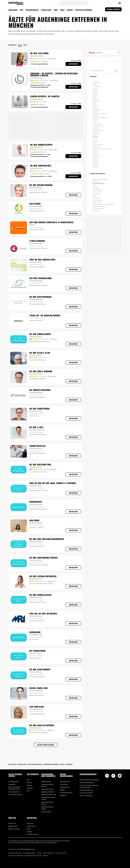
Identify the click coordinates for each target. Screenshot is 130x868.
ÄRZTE (22, 10)
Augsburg (95, 89)
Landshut (95, 128)
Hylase (94, 196)
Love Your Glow (37, 707)
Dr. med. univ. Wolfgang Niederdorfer (47, 539)
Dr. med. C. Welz (36, 427)
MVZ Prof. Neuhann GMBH (40, 278)
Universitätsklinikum (14, 792)
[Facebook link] (113, 776)
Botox (94, 186)
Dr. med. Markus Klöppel (41, 145)
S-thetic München (37, 241)
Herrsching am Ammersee (100, 114)
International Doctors (33, 834)
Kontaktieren (73, 64)
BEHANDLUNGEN (13, 10)
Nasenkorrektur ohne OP (99, 206)
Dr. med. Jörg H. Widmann (41, 371)
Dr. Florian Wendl (38, 651)
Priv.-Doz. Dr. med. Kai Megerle (43, 614)
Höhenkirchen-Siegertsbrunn (101, 118)
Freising (95, 107)
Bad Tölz (95, 91)
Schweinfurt (96, 157)
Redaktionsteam (13, 826)
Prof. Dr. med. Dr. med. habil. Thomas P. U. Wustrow (53, 483)
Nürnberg (95, 141)
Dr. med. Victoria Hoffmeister (43, 576)
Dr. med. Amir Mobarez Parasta (43, 558)
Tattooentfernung (65, 787)
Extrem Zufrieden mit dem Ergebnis (89, 780)
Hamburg (29, 785)
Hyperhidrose (96, 198)
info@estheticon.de (29, 849)
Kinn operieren (64, 784)
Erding (94, 103)
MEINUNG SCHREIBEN (113, 9)
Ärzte (20, 45)
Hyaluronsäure (97, 194)
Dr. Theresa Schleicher (40, 390)
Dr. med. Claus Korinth (40, 669)
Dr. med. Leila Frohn (39, 53)
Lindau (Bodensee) (98, 130)
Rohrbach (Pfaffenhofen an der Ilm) (102, 149)
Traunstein (95, 166)
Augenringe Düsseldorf (48, 792)
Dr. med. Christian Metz (41, 166)
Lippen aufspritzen (98, 200)
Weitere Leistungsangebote (100, 179)
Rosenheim (96, 151)
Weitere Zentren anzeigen (46, 745)
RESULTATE (70, 10)
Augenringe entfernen (99, 183)
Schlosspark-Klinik (14, 782)
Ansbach (95, 84)
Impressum (46, 856)
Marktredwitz (96, 134)
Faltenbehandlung (98, 190)
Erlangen (95, 105)
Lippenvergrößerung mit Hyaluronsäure (103, 204)
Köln (28, 791)
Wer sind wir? (12, 823)
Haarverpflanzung (65, 782)
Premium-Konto (31, 826)
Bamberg (95, 93)
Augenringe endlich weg (86, 790)
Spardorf (95, 159)
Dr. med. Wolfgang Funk (40, 464)
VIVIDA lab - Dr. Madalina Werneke (45, 315)
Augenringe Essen (46, 812)
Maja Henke (34, 520)
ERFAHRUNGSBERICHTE (32, 10)
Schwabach (96, 153)
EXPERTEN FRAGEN (46, 10)
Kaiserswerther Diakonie (15, 795)
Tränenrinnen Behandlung (87, 783)
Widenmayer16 (36, 502)
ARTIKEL (62, 10)
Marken (29, 829)
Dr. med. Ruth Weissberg (40, 297)
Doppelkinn (63, 795)
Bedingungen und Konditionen (33, 856)
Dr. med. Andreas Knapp (40, 334)
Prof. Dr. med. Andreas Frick (42, 260)
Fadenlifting (96, 188)
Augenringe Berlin (46, 782)
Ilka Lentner (35, 204)
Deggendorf (96, 101)
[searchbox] (100, 62)
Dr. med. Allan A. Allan (40, 353)
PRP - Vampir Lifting (98, 208)
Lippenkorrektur (97, 202)
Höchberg (95, 116)
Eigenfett (62, 790)
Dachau (95, 99)
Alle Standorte (96, 82)
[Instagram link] (107, 776)
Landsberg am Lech (98, 126)
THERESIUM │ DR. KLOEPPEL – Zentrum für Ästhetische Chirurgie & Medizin (54, 74)
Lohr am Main (96, 132)
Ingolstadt (95, 120)
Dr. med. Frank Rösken (39, 409)
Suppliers (29, 832)
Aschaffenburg (97, 86)
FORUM (56, 10)
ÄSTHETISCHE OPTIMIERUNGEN (84, 10)
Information (12, 45)
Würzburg (95, 168)
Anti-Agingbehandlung (66, 793)
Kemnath (95, 122)
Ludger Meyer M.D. (38, 446)
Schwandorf (96, 155)
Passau (95, 143)
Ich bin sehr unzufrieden (86, 793)
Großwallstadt (96, 109)
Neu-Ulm (95, 138)
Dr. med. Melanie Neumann (41, 185)
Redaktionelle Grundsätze (16, 856)
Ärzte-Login (30, 823)
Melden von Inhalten (14, 829)
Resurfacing (96, 211)
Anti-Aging (95, 181)
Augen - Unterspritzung (86, 796)
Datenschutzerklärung (15, 853)
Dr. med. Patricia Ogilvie (40, 595)
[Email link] (120, 776)
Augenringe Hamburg (47, 789)
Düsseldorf (30, 788)
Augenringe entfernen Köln (49, 795)
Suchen (114, 62)
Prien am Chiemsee (98, 145)
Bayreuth (95, 95)
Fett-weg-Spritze (97, 192)
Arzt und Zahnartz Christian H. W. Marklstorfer (51, 222)
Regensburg (96, 147)
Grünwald (95, 111)
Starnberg (95, 161)
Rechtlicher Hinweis (61, 853)
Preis (25, 45)
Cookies (39, 853)
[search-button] (86, 3)
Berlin (28, 780)
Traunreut (95, 163)
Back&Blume (35, 632)
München (95, 136)
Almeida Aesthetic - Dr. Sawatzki (45, 96)
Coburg (95, 97)
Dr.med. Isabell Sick (38, 688)
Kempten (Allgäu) (97, 124)
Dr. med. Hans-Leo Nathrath (42, 725)
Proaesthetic (12, 784)
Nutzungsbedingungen (29, 853)
